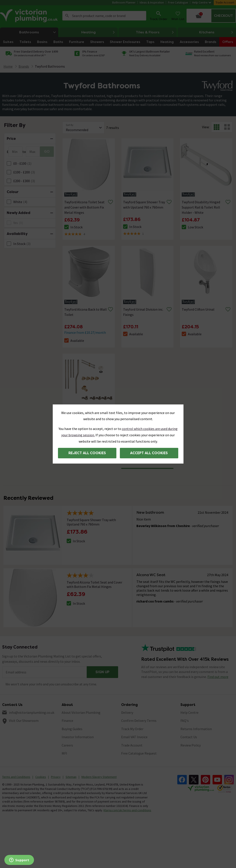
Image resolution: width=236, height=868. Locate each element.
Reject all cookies (87, 453)
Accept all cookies (149, 453)
